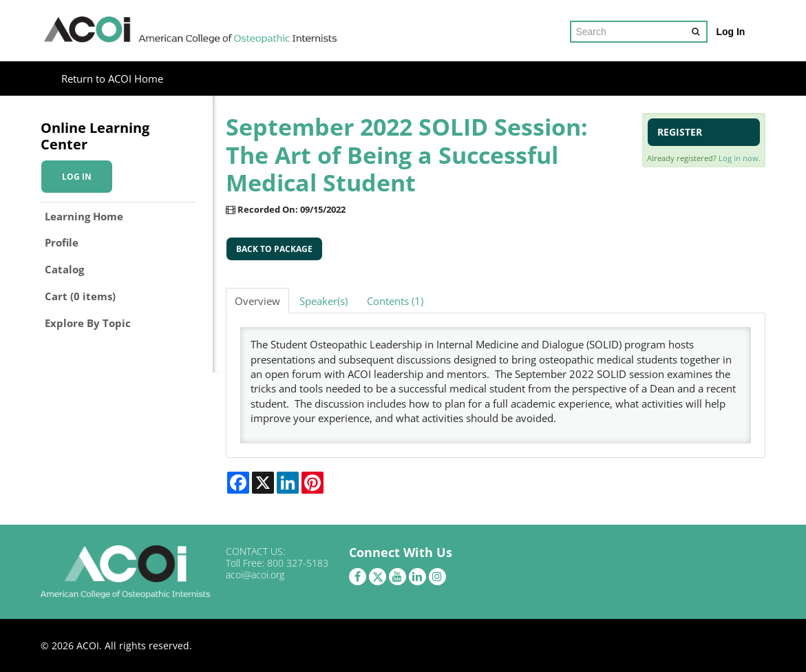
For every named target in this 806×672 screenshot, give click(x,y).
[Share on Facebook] (238, 483)
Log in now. (740, 158)
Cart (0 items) (80, 296)
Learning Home (84, 216)
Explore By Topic (88, 323)
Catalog (64, 269)
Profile (62, 242)
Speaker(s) (324, 301)
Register (680, 132)
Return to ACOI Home (112, 78)
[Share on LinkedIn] (288, 483)
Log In (730, 32)
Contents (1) (395, 301)
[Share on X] (263, 483)
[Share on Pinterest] (312, 483)
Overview (257, 301)
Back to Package (274, 249)
